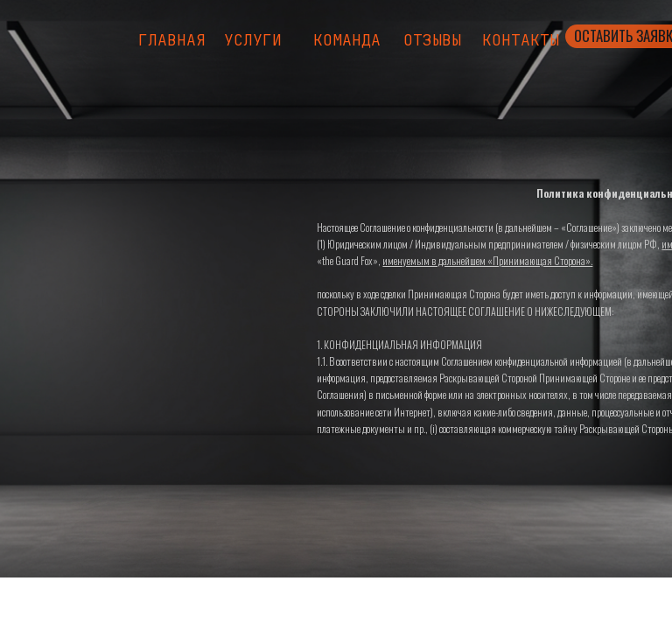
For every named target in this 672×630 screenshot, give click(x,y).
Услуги (253, 41)
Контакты (521, 41)
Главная (172, 41)
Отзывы (432, 41)
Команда (347, 41)
